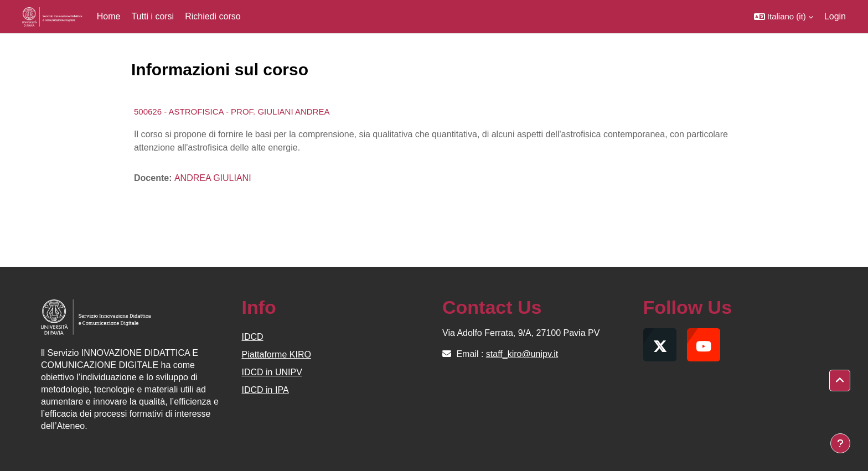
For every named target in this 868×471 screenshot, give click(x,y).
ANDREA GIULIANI (213, 178)
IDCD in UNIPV (272, 372)
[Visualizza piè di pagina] (840, 443)
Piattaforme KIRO (277, 354)
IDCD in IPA (265, 390)
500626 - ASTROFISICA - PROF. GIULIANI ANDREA (232, 112)
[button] (784, 17)
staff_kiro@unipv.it (522, 354)
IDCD (253, 337)
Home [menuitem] (109, 16)
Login (835, 16)
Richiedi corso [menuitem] (213, 16)
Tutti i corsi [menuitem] (153, 16)
